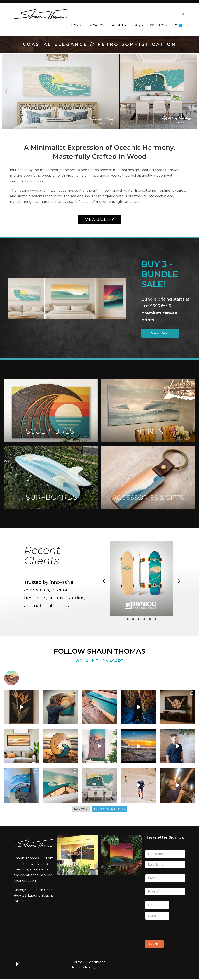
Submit (154, 944)
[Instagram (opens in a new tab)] (184, 14)
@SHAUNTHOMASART (99, 661)
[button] (6, 91)
